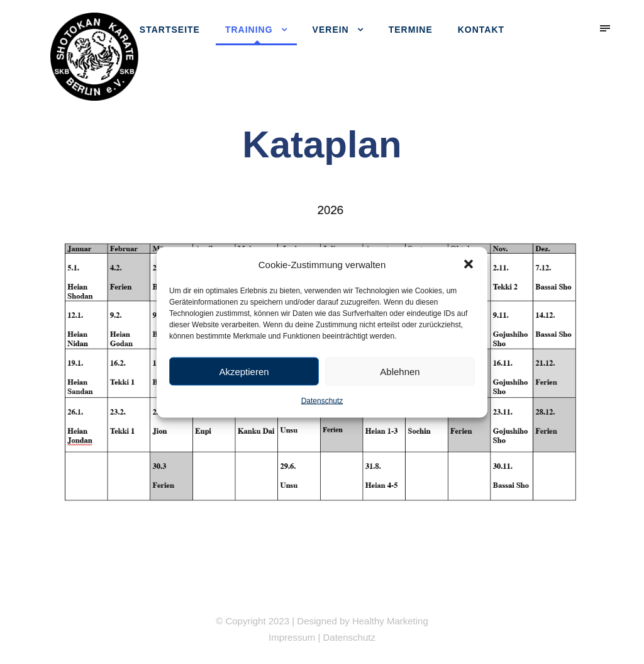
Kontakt (481, 30)
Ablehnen (400, 371)
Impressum (292, 637)
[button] (469, 264)
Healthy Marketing (390, 621)
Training (249, 30)
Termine (411, 30)
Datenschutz (322, 401)
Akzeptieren (244, 371)
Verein (331, 30)
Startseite (170, 30)
